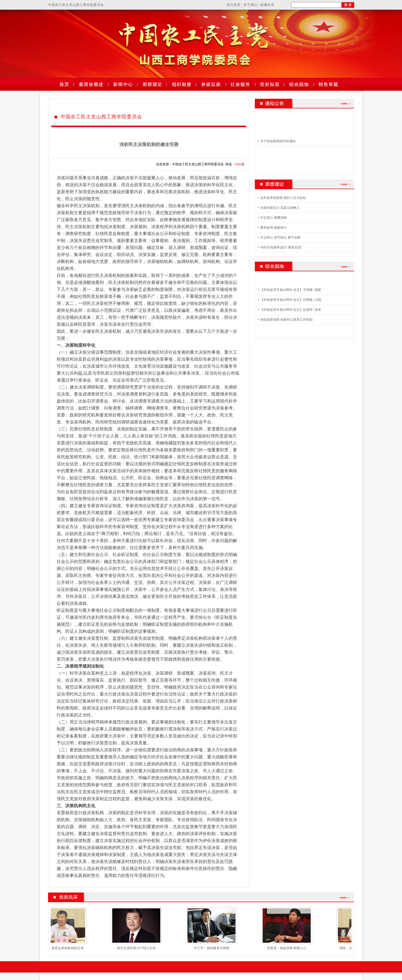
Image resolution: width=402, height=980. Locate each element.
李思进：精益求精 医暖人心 (290, 948)
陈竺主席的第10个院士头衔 (140, 948)
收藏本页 (267, 5)
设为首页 (234, 5)
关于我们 (251, 5)
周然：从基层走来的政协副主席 (65, 948)
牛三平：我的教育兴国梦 (215, 948)
